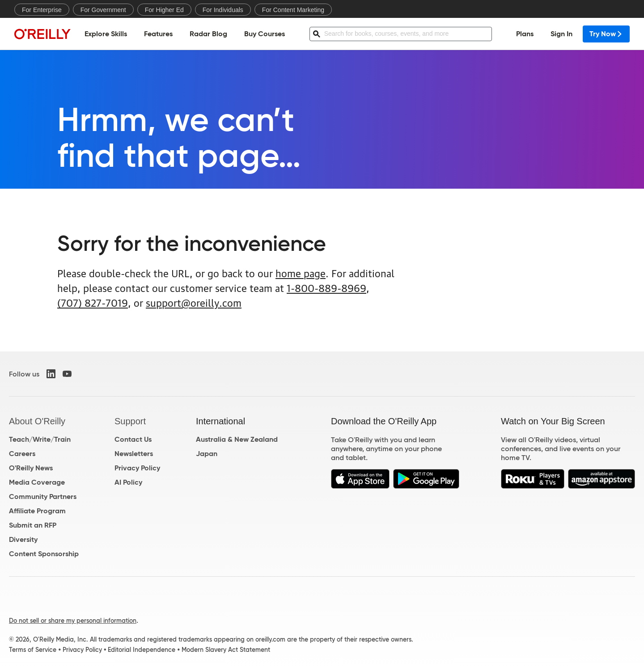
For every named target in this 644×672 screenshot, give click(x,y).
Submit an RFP (33, 525)
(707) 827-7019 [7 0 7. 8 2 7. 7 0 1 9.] (93, 302)
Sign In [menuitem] (561, 34)
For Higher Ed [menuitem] (164, 10)
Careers (22, 454)
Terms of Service (33, 650)
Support (130, 421)
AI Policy (128, 482)
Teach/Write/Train (40, 439)
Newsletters (134, 454)
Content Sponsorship (44, 554)
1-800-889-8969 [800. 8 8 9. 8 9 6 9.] (326, 287)
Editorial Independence (142, 650)
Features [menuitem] (158, 34)
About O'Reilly (37, 421)
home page (301, 273)
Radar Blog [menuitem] (208, 34)
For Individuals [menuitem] (223, 10)
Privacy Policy (137, 468)
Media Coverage (37, 482)
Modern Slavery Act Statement (226, 650)
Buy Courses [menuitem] (265, 34)
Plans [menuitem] (525, 34)
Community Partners (43, 497)
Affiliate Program (37, 511)
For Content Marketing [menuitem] (293, 10)
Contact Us (133, 439)
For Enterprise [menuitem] (42, 10)
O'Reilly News (31, 468)
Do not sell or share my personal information (73, 621)
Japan (207, 454)
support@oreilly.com (194, 302)
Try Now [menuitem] (606, 34)
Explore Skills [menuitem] (106, 34)
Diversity (23, 539)
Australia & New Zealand (237, 439)
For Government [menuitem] (103, 10)
